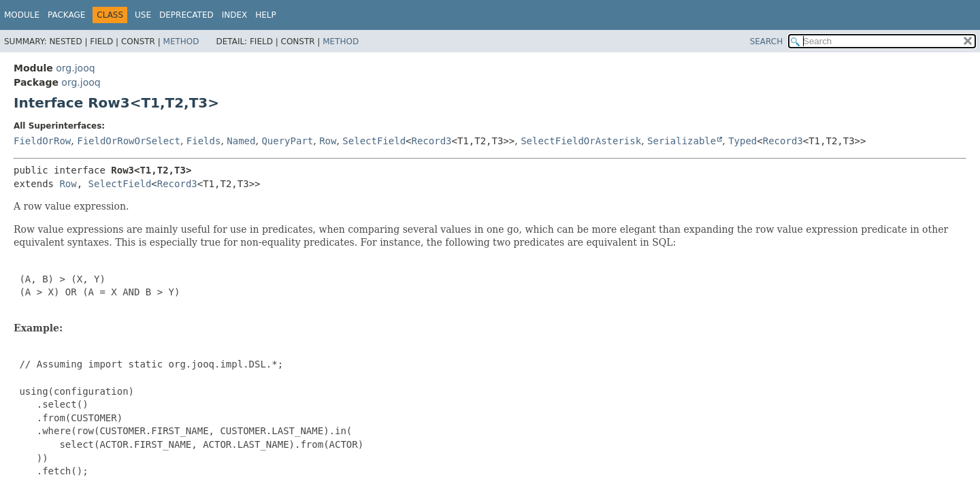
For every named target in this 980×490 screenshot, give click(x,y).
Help (266, 15)
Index (235, 15)
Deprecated (186, 15)
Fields (204, 141)
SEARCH (767, 42)
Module (22, 15)
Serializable (682, 141)
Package (66, 15)
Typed (742, 141)
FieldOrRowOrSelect (129, 141)
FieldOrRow (42, 141)
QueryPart (287, 141)
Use (143, 15)
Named (241, 141)
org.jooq (75, 68)
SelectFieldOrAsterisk (581, 141)
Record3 (432, 141)
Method (181, 42)
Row (328, 141)
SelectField (374, 141)
